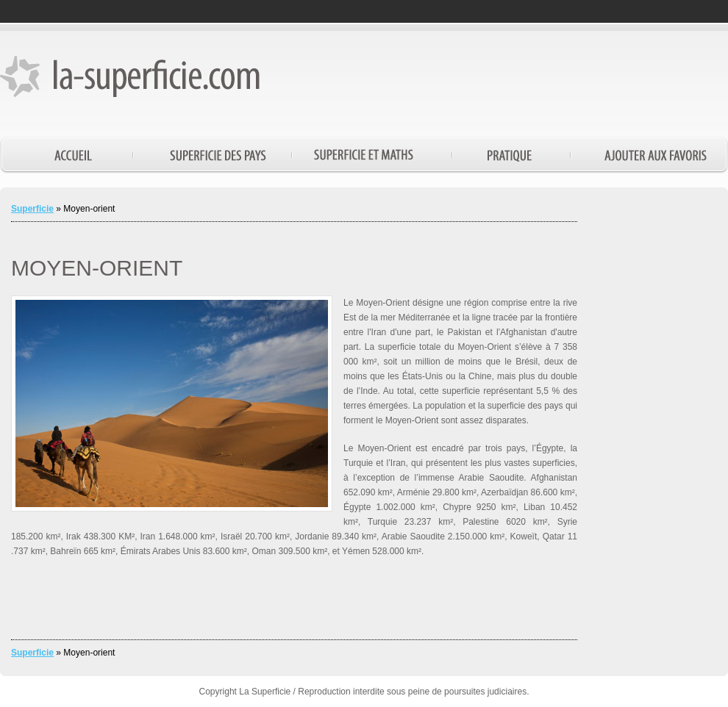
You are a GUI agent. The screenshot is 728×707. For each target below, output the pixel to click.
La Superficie (265, 692)
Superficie (32, 209)
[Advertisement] (658, 419)
